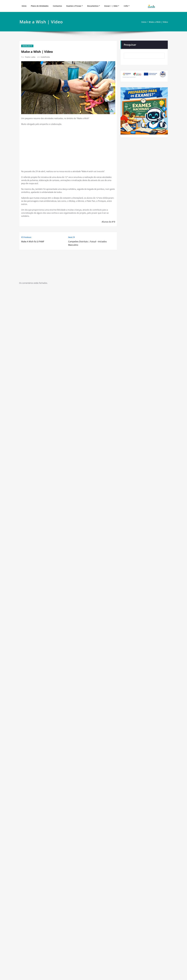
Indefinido (45, 57)
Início (24, 6)
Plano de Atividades (40, 6)
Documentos (93, 6)
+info (126, 6)
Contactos (57, 6)
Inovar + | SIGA (111, 6)
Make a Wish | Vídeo (158, 22)
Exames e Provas (74, 6)
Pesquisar (130, 45)
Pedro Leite (30, 57)
